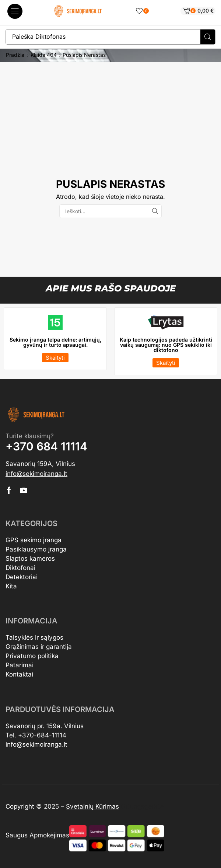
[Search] (208, 37)
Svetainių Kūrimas (92, 806)
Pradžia (15, 55)
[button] (15, 11)
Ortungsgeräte (142, 806)
